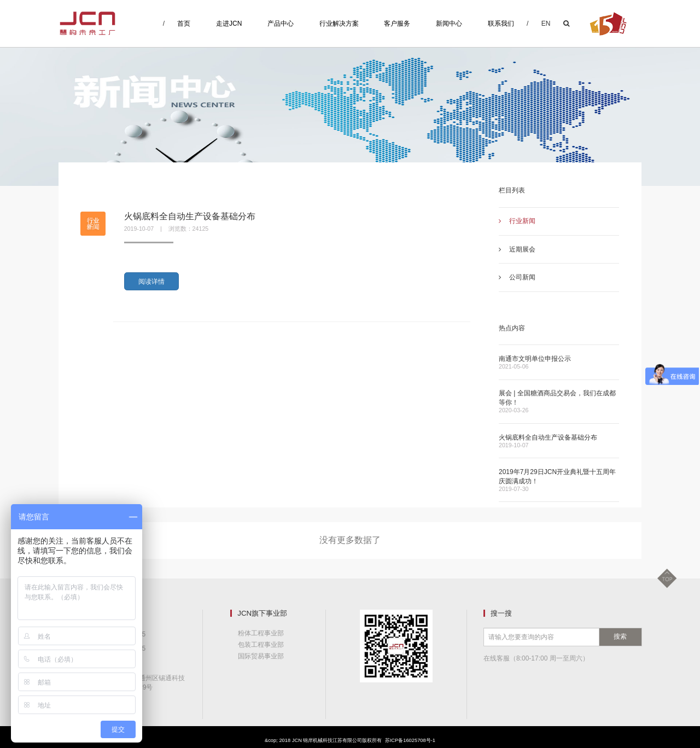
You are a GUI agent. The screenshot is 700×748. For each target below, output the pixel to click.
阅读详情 (151, 282)
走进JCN (229, 24)
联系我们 (501, 24)
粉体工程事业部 (261, 633)
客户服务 (397, 24)
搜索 (620, 636)
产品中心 (281, 24)
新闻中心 (449, 24)
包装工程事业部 (261, 645)
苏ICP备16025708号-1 (410, 740)
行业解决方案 (339, 24)
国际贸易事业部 (261, 656)
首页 (184, 24)
